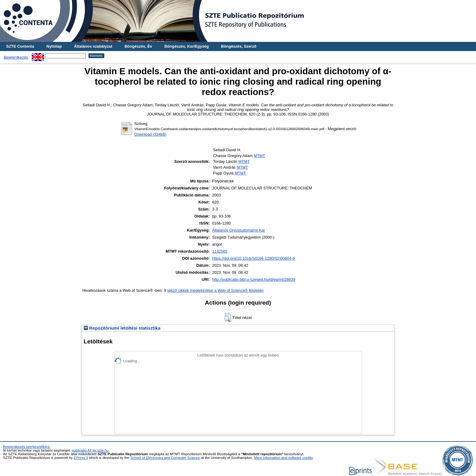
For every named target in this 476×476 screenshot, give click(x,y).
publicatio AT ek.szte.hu (90, 450)
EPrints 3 (81, 458)
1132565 (220, 251)
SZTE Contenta (20, 46)
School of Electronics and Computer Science (165, 458)
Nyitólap (54, 46)
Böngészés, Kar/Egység (187, 46)
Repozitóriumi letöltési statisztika (122, 328)
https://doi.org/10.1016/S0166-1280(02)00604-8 (253, 258)
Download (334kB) (151, 134)
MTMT (259, 156)
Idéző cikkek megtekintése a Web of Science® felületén (215, 290)
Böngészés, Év (138, 46)
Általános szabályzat (93, 46)
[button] (228, 317)
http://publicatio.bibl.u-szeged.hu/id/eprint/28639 (254, 279)
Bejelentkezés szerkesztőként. (27, 447)
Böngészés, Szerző (239, 46)
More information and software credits (284, 458)
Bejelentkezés (16, 57)
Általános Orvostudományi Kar (239, 230)
